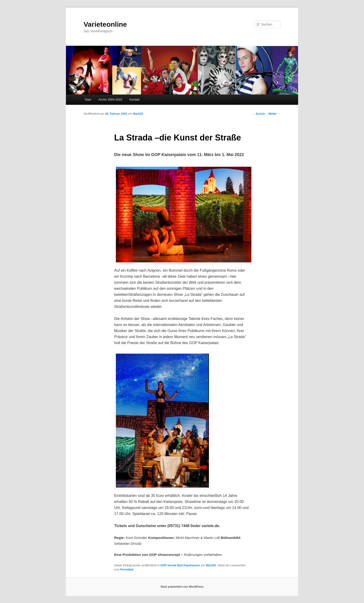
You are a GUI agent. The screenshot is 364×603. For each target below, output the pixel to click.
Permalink (127, 570)
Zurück (258, 114)
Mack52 (138, 114)
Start (88, 99)
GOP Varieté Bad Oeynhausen (180, 565)
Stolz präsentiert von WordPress (182, 587)
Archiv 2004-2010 (110, 99)
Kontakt (135, 99)
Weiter (274, 114)
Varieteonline (105, 24)
